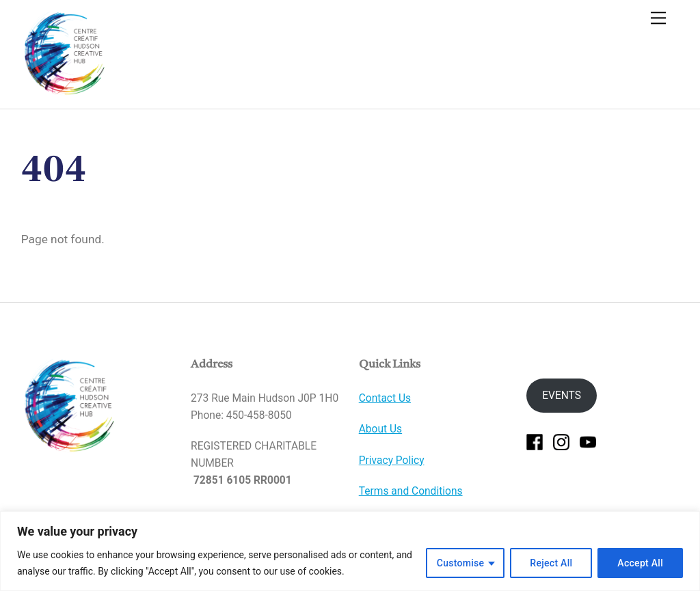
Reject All (551, 563)
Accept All (640, 563)
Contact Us (385, 398)
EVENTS (562, 396)
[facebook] (535, 441)
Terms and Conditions (411, 491)
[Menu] (658, 18)
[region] (350, 551)
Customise (461, 563)
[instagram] (561, 441)
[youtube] (588, 441)
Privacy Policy (392, 461)
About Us (380, 429)
